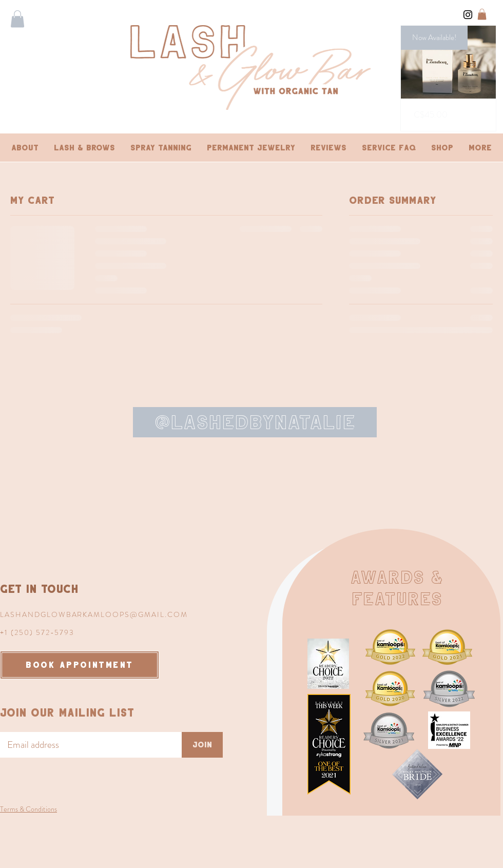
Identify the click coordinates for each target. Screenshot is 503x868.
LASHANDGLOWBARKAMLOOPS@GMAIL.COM (94, 614)
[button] (17, 19)
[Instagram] (468, 15)
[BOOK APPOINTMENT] (80, 665)
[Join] (202, 745)
